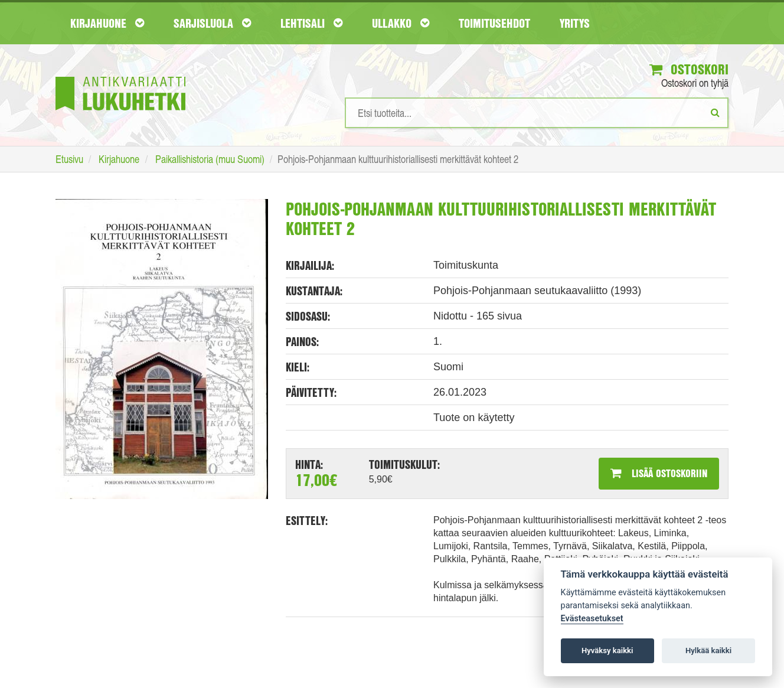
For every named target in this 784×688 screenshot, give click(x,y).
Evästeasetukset (592, 619)
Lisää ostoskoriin (659, 473)
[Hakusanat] (537, 113)
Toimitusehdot (494, 23)
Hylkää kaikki (708, 650)
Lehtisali (311, 23)
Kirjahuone (107, 23)
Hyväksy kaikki (607, 650)
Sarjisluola (212, 23)
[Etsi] (715, 112)
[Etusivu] (120, 76)
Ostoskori (689, 69)
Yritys (575, 23)
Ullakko (401, 23)
